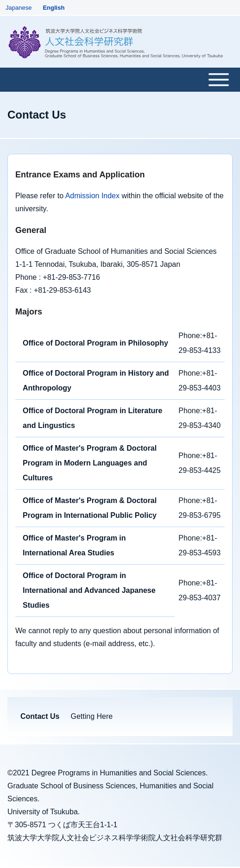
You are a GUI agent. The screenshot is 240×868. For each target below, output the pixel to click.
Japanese (19, 8)
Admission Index (92, 196)
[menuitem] (40, 717)
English (54, 8)
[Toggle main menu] (120, 80)
